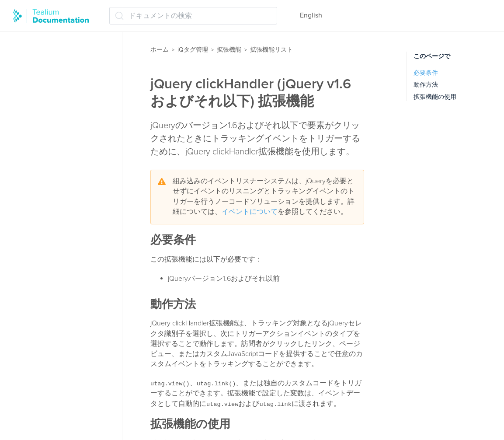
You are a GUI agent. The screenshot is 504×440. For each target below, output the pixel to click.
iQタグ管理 (193, 50)
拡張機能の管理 (44, 33)
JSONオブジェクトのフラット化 (71, 230)
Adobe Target (44, 85)
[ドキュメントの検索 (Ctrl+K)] (193, 16)
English (311, 15)
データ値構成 (45, 399)
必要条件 (426, 73)
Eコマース (40, 119)
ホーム (160, 50)
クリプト (38, 286)
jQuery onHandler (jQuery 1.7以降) (71, 203)
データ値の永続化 (52, 365)
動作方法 (426, 85)
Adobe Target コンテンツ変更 (70, 102)
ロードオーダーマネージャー (65, 50)
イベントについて (250, 212)
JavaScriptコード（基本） (64, 153)
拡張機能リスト (44, 67)
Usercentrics (43, 269)
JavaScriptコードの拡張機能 (67, 136)
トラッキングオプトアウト (66, 417)
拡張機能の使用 (435, 97)
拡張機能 (229, 50)
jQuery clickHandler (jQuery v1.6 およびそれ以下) (66, 176)
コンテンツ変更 (48, 304)
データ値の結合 (48, 382)
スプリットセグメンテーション (69, 326)
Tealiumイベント (49, 252)
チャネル (38, 348)
